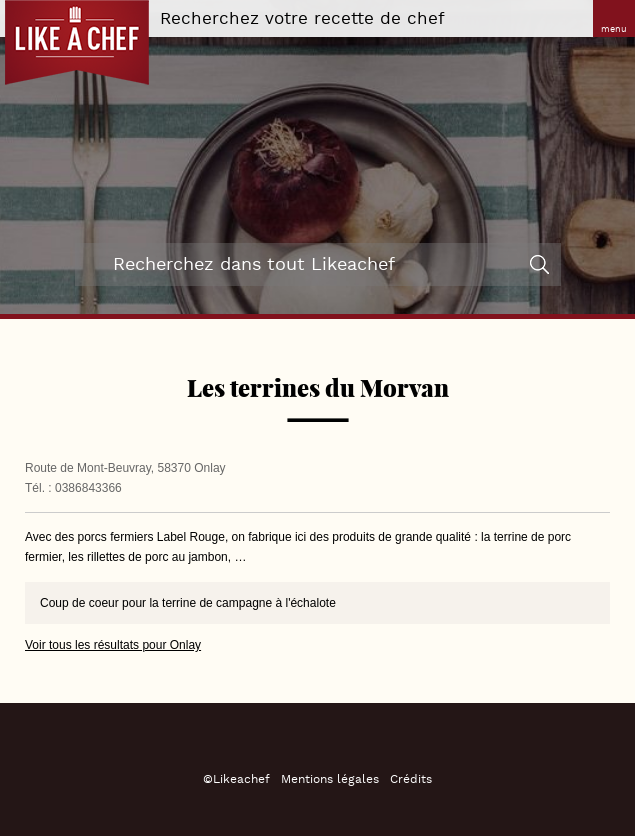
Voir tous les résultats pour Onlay (113, 645)
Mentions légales (330, 779)
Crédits (411, 779)
